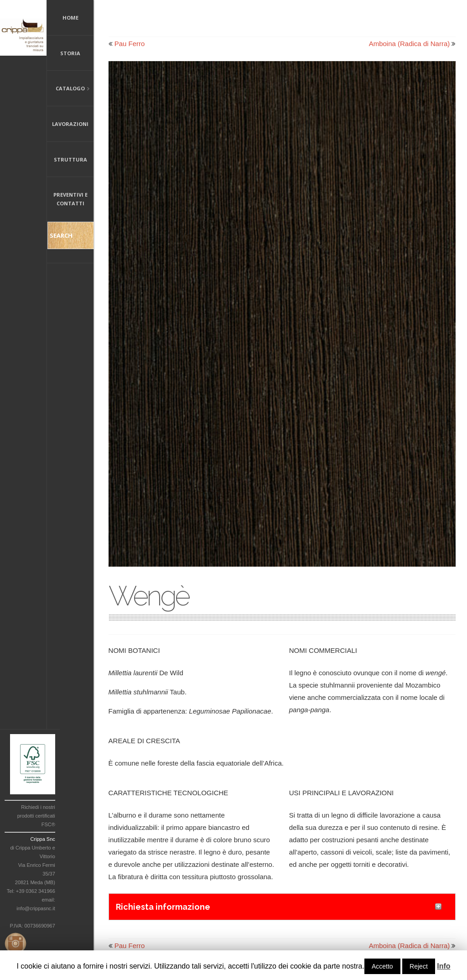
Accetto (382, 966)
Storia (70, 53)
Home (70, 18)
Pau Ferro (130, 44)
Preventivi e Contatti (70, 199)
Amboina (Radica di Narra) (410, 44)
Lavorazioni (70, 124)
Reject (419, 966)
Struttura (70, 159)
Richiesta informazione (163, 907)
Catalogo (68, 89)
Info (444, 966)
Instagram (14, 942)
